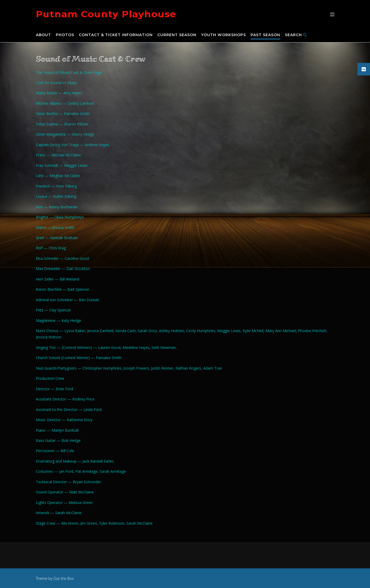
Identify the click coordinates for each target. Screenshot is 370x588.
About (43, 35)
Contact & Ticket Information (116, 35)
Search (296, 35)
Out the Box (64, 578)
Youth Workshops (223, 35)
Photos (65, 35)
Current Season (177, 35)
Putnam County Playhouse (106, 14)
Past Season (265, 35)
